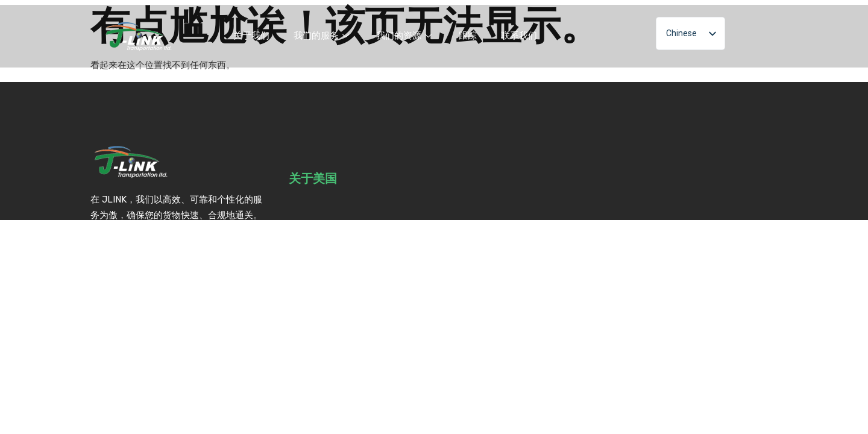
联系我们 (519, 36)
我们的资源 (405, 36)
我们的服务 (323, 36)
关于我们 (251, 36)
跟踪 (468, 36)
